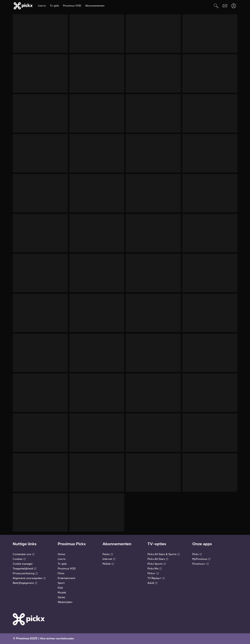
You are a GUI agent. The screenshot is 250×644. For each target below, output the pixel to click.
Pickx (197, 554)
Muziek (62, 593)
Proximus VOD (67, 569)
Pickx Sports (157, 564)
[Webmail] (225, 6)
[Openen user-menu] (234, 6)
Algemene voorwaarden (29, 578)
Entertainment (66, 578)
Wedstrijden (65, 602)
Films (61, 573)
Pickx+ (153, 573)
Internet (109, 559)
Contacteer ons (24, 554)
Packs (108, 554)
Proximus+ (200, 564)
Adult (152, 583)
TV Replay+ (156, 578)
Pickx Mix (154, 569)
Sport (61, 583)
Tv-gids (62, 564)
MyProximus (201, 559)
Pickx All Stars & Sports (164, 554)
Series (61, 597)
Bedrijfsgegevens (25, 583)
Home (61, 554)
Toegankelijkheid (24, 569)
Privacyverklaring (25, 573)
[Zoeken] (216, 6)
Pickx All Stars (158, 559)
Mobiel (108, 564)
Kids (60, 588)
